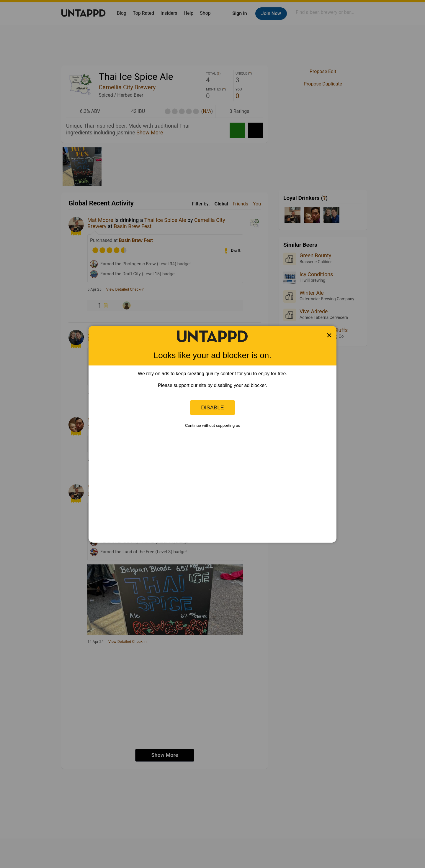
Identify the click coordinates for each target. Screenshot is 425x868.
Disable (212, 407)
